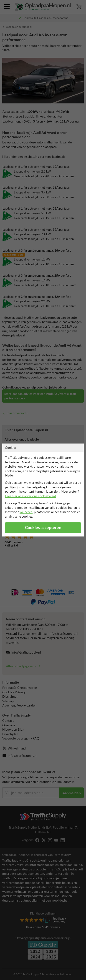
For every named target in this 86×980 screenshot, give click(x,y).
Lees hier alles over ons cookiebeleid (30, 496)
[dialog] (43, 490)
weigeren (26, 512)
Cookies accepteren (43, 528)
